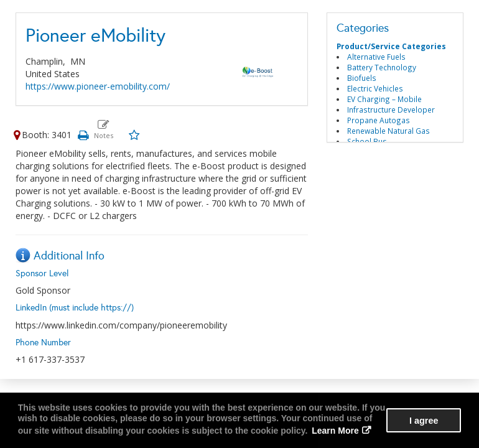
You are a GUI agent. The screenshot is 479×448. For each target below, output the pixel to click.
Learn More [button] (335, 431)
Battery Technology (382, 67)
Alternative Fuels (376, 57)
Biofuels (362, 78)
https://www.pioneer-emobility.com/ (98, 86)
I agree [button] (424, 421)
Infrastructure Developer (391, 110)
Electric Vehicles (375, 88)
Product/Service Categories (391, 46)
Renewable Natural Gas (388, 131)
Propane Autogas (379, 120)
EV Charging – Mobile (384, 99)
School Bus (367, 141)
